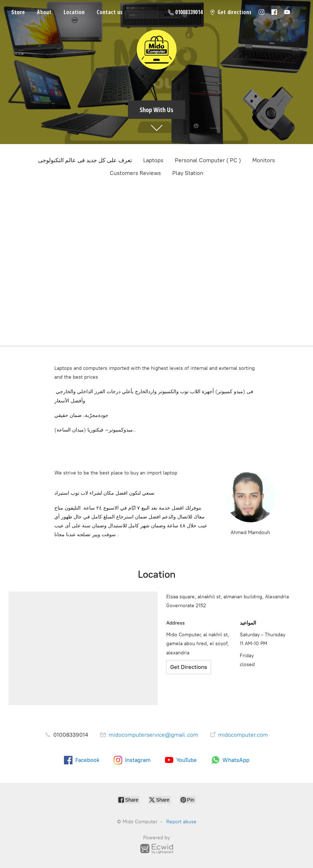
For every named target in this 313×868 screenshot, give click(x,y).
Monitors (264, 160)
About (44, 12)
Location (74, 12)
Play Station (188, 173)
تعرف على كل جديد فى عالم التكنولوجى (85, 160)
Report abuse (181, 822)
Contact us (110, 12)
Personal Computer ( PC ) (208, 160)
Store (18, 12)
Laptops (153, 160)
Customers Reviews (135, 173)
